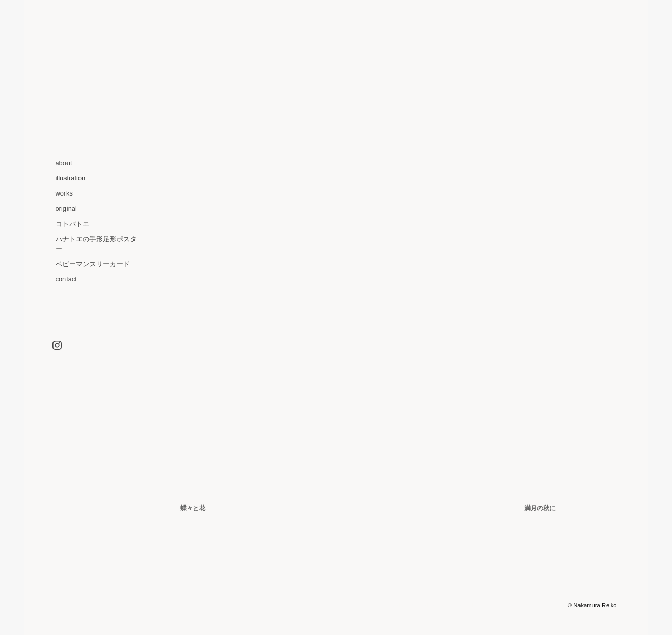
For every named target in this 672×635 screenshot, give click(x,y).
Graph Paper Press (541, 605)
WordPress (451, 605)
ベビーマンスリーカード (93, 264)
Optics (498, 605)
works (64, 193)
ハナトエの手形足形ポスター (96, 244)
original (66, 208)
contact (66, 279)
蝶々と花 (193, 508)
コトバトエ (73, 224)
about (64, 163)
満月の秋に (540, 508)
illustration (71, 178)
